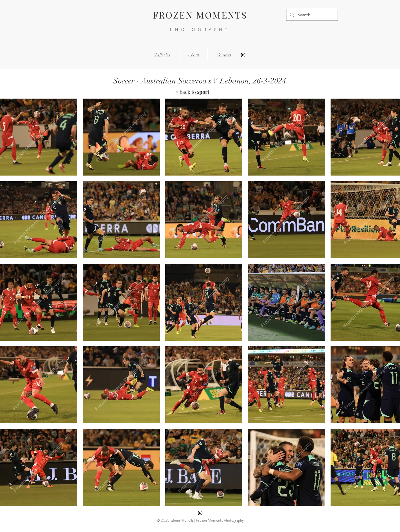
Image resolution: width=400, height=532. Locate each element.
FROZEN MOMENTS (200, 15)
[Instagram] (243, 55)
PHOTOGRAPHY (200, 29)
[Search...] (312, 15)
